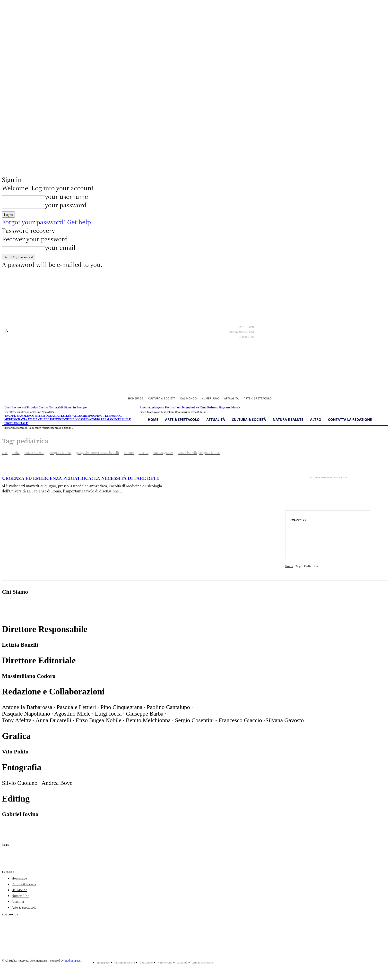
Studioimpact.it (73, 961)
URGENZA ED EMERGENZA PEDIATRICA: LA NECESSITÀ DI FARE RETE (81, 478)
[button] (6, 330)
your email (60, 247)
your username (66, 196)
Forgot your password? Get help (46, 222)
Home (289, 566)
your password (66, 205)
